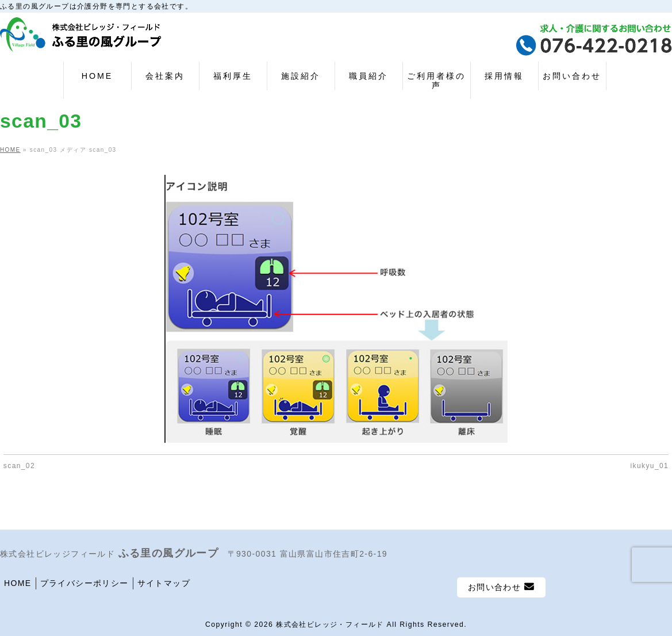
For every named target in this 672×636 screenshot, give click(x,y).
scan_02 (19, 466)
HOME (18, 583)
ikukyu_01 (650, 466)
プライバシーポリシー (85, 583)
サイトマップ (164, 583)
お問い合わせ (501, 587)
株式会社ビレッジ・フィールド (330, 624)
